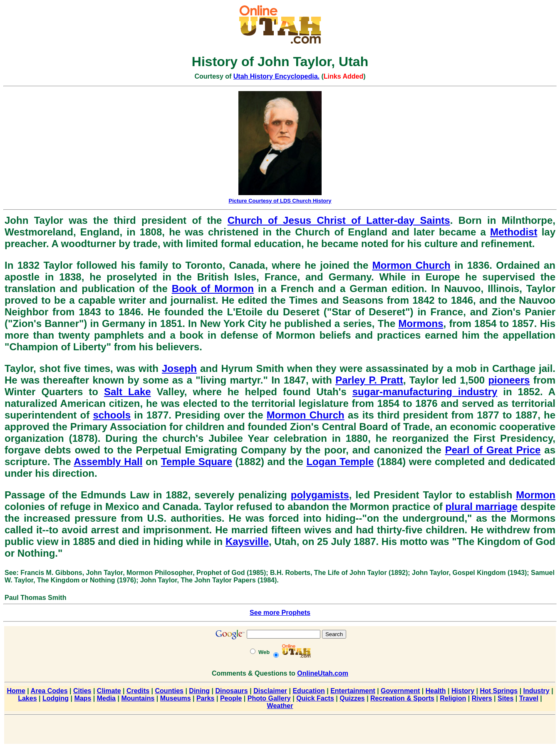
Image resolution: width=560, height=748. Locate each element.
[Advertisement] (280, 731)
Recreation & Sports (402, 698)
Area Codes (49, 691)
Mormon (536, 495)
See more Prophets (280, 613)
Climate (109, 691)
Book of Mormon (213, 289)
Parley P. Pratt (369, 380)
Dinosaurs (232, 691)
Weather (280, 706)
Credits (138, 691)
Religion (453, 698)
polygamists (320, 495)
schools (112, 415)
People (231, 698)
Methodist (514, 232)
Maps (83, 698)
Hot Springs (499, 691)
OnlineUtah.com (323, 673)
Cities (82, 691)
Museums (176, 698)
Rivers (482, 698)
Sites (505, 698)
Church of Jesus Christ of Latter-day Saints (339, 220)
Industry (536, 691)
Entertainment (353, 691)
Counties (169, 691)
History (463, 691)
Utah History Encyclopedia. (276, 76)
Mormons (421, 323)
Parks (206, 698)
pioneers (509, 380)
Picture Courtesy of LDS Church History (280, 201)
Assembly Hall (108, 462)
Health (436, 691)
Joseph (179, 368)
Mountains (138, 698)
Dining (199, 691)
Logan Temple (340, 462)
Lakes (27, 698)
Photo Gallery (269, 698)
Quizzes (352, 698)
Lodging (56, 698)
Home (16, 691)
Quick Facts (315, 698)
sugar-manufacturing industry (425, 392)
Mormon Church (411, 265)
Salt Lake (128, 392)
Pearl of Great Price (493, 450)
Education (308, 691)
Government (400, 691)
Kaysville (247, 541)
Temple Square (197, 462)
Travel (529, 698)
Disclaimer (270, 691)
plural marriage (482, 507)
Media (106, 698)
